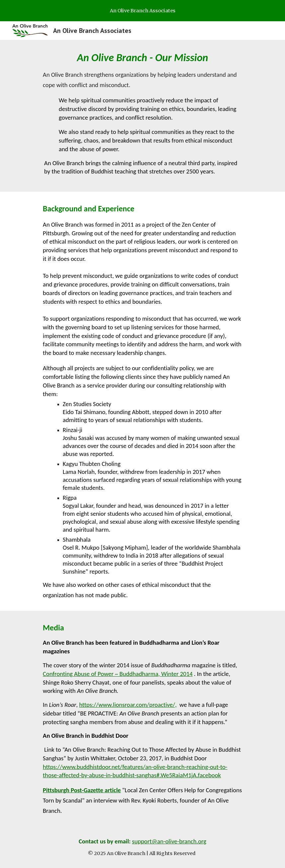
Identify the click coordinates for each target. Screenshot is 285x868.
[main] (142, 116)
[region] (142, 11)
